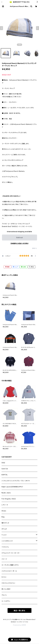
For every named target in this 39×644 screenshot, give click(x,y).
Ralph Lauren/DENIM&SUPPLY (12, 487)
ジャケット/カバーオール (9, 571)
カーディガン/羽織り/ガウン (10, 565)
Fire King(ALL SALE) (9, 499)
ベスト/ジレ (5, 547)
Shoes (4, 511)
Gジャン (4, 577)
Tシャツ (4, 535)
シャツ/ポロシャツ (7, 541)
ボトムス (4, 529)
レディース (5, 505)
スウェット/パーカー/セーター (11, 553)
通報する (35, 248)
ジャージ (4, 559)
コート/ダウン (6, 601)
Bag (3, 517)
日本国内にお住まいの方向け (19, 243)
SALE (3, 463)
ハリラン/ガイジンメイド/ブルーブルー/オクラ (16, 481)
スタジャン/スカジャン (8, 583)
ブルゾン (4, 595)
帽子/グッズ (5, 523)
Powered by (19, 625)
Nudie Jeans (6, 493)
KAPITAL (5, 475)
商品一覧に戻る (19, 611)
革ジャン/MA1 (6, 589)
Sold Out (5, 469)
